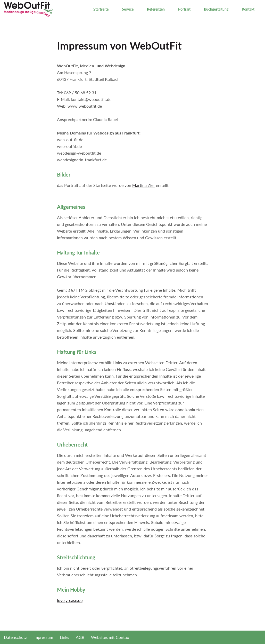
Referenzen (156, 9)
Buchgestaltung (216, 9)
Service (128, 9)
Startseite (101, 9)
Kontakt (248, 9)
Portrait (184, 9)
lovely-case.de (70, 600)
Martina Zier (144, 185)
